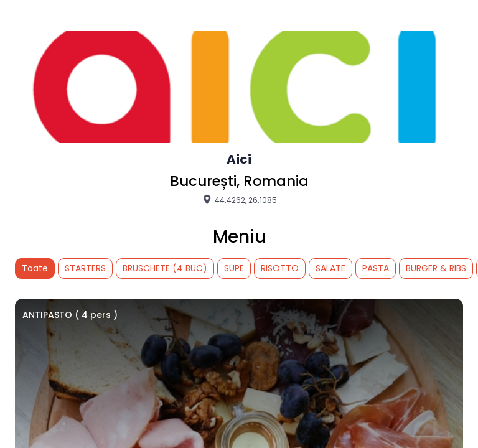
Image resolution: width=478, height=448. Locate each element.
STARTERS (85, 268)
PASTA (376, 268)
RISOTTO (280, 268)
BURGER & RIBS (436, 268)
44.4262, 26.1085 (239, 200)
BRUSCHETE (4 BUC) (165, 268)
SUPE (234, 268)
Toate (35, 268)
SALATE (330, 268)
